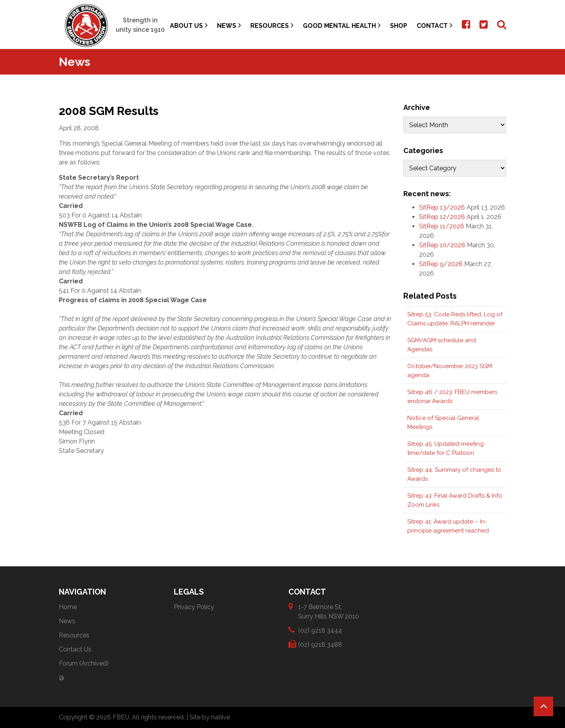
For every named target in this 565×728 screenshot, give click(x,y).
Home (68, 607)
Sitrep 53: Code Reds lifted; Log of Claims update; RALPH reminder (455, 319)
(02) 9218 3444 (320, 630)
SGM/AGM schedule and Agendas (442, 345)
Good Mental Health (342, 25)
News (229, 25)
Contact (435, 25)
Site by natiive (210, 717)
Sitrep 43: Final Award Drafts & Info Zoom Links (455, 500)
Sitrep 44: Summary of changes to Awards (454, 474)
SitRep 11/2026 (442, 226)
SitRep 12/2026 (442, 217)
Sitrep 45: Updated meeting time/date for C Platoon (446, 448)
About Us (189, 25)
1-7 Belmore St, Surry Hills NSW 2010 (329, 611)
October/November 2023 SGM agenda (450, 371)
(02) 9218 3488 (320, 644)
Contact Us (75, 649)
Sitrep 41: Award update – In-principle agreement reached (448, 526)
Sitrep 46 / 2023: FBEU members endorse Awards (452, 397)
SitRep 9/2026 (441, 264)
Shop (399, 26)
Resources (272, 25)
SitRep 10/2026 (442, 245)
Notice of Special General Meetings (443, 422)
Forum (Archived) (84, 663)
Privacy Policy (194, 607)
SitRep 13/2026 (442, 207)
